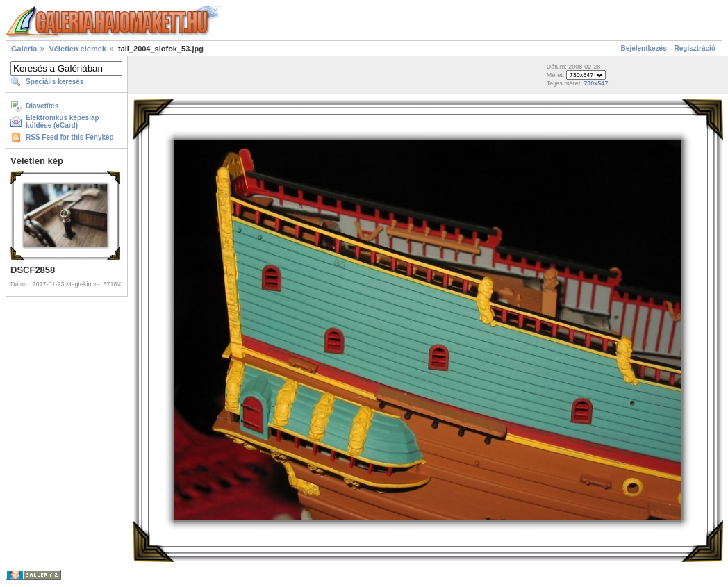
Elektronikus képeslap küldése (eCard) (63, 122)
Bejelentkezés (644, 48)
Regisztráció (695, 48)
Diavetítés (42, 106)
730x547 (596, 83)
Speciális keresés (55, 82)
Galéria (24, 49)
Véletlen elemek (77, 49)
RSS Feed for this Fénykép (70, 137)
